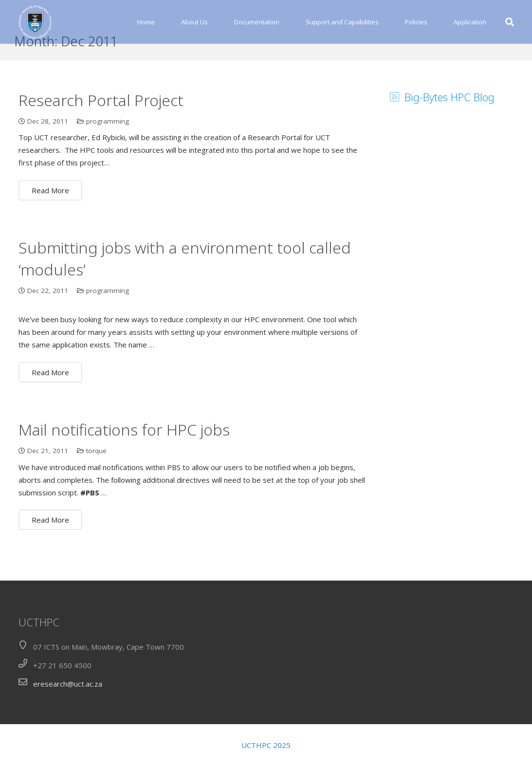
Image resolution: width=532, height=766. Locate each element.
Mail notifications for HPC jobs (124, 450)
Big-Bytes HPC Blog (449, 118)
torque (96, 472)
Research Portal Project (101, 121)
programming (108, 142)
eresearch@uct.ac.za (68, 684)
